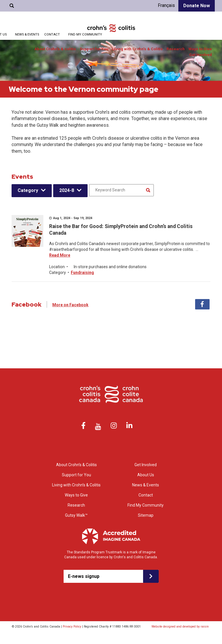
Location (57, 267)
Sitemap (146, 515)
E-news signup (84, 576)
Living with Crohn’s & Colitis (137, 49)
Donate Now (197, 6)
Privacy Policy (72, 627)
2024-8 (67, 190)
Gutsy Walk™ (76, 515)
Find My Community (85, 34)
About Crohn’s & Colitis (76, 465)
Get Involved (200, 55)
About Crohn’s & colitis (55, 49)
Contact (52, 34)
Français (166, 5)
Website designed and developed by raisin (180, 627)
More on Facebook (70, 305)
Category (28, 190)
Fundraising (82, 272)
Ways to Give (200, 49)
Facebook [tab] (202, 304)
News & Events (27, 34)
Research (176, 49)
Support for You (94, 49)
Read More (60, 255)
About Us (146, 475)
